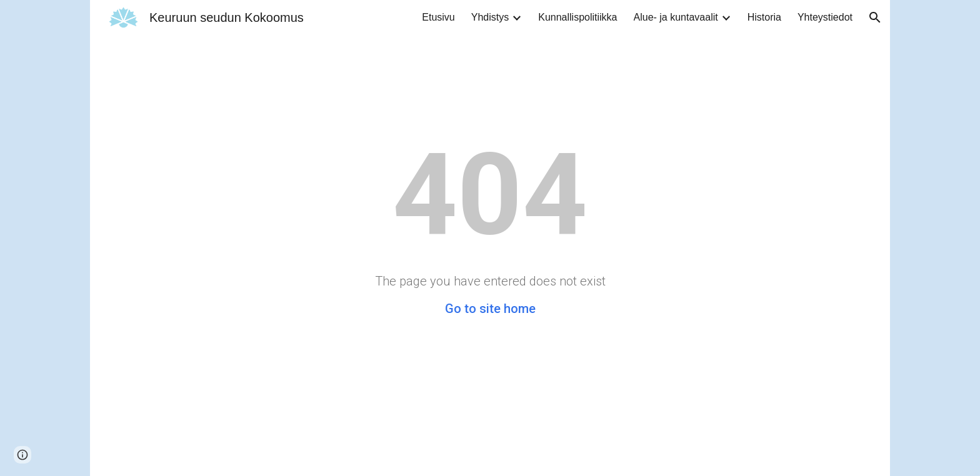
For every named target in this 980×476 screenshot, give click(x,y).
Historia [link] (764, 17)
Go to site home (490, 309)
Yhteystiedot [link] (825, 17)
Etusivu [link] (438, 17)
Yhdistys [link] (490, 17)
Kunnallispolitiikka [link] (577, 17)
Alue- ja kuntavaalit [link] (676, 17)
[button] (875, 17)
